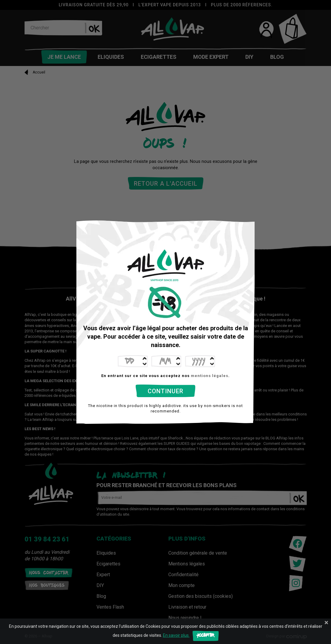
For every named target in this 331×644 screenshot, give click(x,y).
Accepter (206, 636)
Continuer (165, 391)
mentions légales (210, 376)
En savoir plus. (176, 635)
